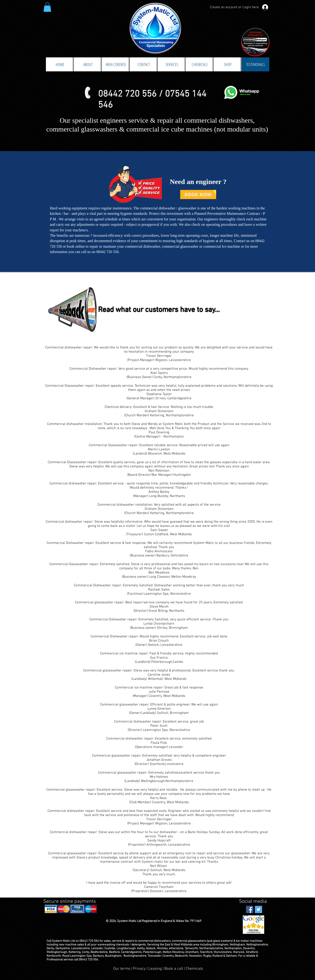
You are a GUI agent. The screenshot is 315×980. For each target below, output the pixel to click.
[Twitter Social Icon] (259, 909)
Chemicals (194, 969)
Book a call (174, 969)
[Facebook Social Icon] (250, 909)
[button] (47, 7)
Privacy (140, 969)
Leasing (155, 969)
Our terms (122, 969)
